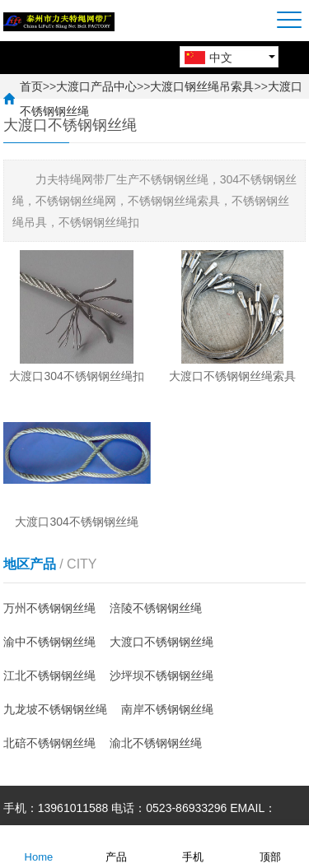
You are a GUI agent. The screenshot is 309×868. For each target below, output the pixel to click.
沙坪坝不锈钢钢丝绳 (162, 675)
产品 (116, 846)
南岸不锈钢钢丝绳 (167, 709)
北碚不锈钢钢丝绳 (49, 743)
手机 (193, 846)
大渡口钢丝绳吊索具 (202, 86)
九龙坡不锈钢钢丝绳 (55, 709)
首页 (31, 86)
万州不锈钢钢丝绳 (49, 608)
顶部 (270, 846)
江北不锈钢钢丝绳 (49, 675)
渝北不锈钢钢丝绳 (156, 743)
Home (39, 846)
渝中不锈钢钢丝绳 (49, 642)
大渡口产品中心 (96, 86)
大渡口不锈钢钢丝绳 (162, 642)
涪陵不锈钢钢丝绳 (156, 608)
